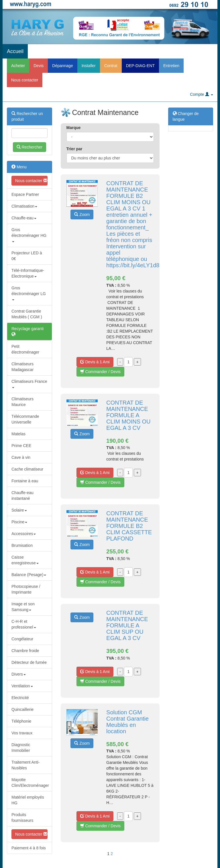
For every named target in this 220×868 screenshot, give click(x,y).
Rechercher (30, 147)
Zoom (82, 214)
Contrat (111, 66)
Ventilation (22, 686)
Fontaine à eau (25, 481)
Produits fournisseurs (22, 818)
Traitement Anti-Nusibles (25, 765)
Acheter (18, 66)
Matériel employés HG (28, 800)
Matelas (18, 434)
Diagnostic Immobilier (21, 748)
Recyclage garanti (27, 331)
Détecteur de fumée (29, 662)
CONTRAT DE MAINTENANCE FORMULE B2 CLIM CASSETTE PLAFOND (129, 526)
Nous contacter (25, 80)
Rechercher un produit (27, 116)
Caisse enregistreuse (25, 560)
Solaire (19, 510)
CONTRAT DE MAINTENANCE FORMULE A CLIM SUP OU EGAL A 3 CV (127, 625)
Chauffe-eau (24, 218)
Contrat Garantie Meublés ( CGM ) (27, 314)
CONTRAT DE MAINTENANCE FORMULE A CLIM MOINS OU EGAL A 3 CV (128, 415)
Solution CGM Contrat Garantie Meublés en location (127, 722)
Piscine (19, 522)
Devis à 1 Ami (95, 362)
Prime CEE (21, 446)
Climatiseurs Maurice (22, 402)
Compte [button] (202, 94)
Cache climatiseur (27, 469)
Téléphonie (21, 721)
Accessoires (24, 534)
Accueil (15, 51)
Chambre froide (25, 651)
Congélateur (22, 639)
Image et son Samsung (23, 607)
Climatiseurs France (29, 384)
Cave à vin (21, 457)
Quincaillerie (22, 709)
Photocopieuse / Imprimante (26, 589)
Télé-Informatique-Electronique (28, 273)
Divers (19, 674)
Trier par (74, 149)
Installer (89, 66)
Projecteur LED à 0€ (27, 256)
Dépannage (62, 66)
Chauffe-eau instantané (22, 496)
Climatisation (24, 206)
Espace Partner (25, 194)
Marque (74, 128)
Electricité (20, 698)
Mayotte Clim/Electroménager (30, 783)
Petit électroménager (25, 349)
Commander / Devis (101, 372)
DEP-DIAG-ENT (140, 66)
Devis (39, 66)
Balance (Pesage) (29, 575)
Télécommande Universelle (25, 419)
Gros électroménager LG (29, 293)
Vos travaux (22, 733)
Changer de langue (186, 116)
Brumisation (22, 545)
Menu (19, 167)
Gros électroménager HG (29, 235)
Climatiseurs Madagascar (22, 367)
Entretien (171, 66)
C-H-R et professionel (24, 624)
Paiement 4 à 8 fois (29, 848)
